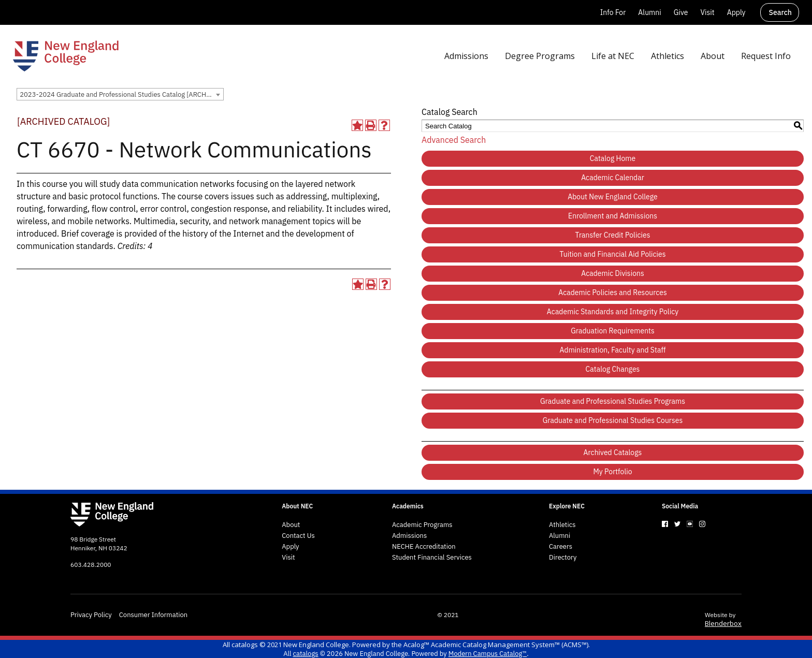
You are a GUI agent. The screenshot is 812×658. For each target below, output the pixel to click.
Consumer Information (153, 615)
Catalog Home (613, 158)
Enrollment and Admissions (613, 216)
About (291, 525)
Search (780, 12)
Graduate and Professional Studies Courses (613, 420)
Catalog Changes (613, 369)
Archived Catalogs (613, 452)
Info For (613, 12)
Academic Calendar (613, 178)
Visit (707, 12)
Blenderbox (723, 623)
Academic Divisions (613, 273)
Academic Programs (422, 525)
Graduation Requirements (613, 331)
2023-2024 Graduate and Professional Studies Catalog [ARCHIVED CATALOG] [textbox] (121, 94)
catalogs (245, 645)
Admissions (409, 536)
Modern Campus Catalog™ (488, 654)
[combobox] (120, 94)
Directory (563, 558)
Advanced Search (454, 140)
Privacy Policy (91, 615)
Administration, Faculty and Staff (613, 350)
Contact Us (298, 536)
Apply (736, 12)
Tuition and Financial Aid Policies (612, 254)
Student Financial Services (432, 558)
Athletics (562, 525)
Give (681, 12)
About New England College (613, 197)
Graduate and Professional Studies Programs (613, 401)
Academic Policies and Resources (613, 293)
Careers (561, 547)
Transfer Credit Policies (613, 235)
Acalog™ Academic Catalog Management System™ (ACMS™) (496, 645)
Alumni (649, 12)
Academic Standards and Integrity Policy (613, 312)
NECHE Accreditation (424, 547)
